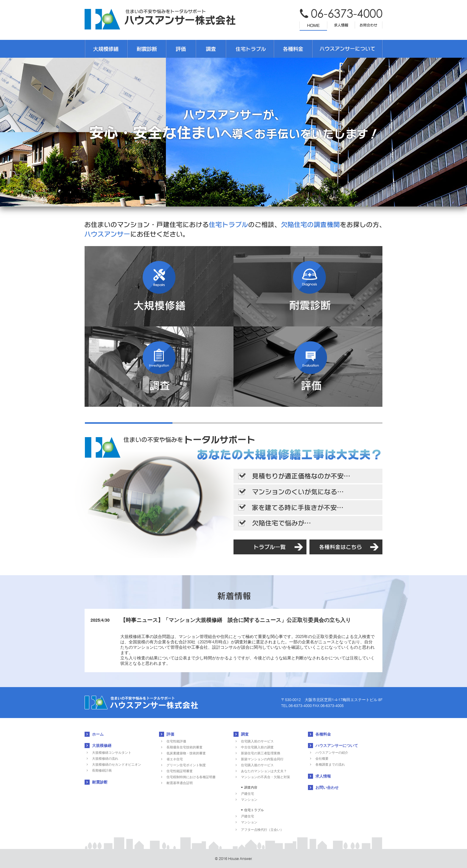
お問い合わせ (327, 787)
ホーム (98, 734)
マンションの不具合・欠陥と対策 (266, 777)
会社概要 (322, 758)
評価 (170, 734)
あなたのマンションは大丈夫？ (264, 771)
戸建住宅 (247, 794)
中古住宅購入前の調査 (257, 747)
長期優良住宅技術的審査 (185, 747)
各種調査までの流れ (330, 764)
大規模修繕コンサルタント (112, 753)
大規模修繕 (102, 745)
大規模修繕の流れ (105, 758)
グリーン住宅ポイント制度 (186, 765)
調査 (245, 734)
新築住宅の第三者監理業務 (261, 753)
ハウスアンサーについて (337, 745)
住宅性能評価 (176, 741)
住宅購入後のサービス (257, 765)
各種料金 (323, 734)
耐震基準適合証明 (180, 783)
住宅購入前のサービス (257, 741)
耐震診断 (100, 782)
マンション (249, 800)
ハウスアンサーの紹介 (332, 753)
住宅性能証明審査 (180, 771)
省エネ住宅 (175, 759)
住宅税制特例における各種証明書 (191, 777)
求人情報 (323, 776)
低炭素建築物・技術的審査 (186, 753)
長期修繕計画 (102, 770)
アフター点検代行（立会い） (262, 830)
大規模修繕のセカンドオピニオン (117, 764)
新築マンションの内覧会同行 (262, 759)
